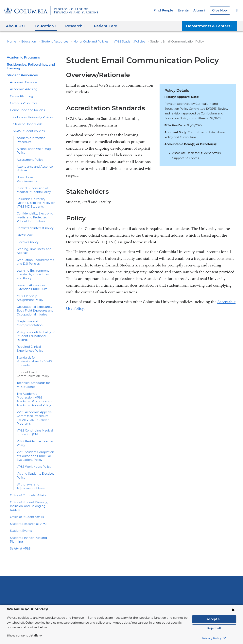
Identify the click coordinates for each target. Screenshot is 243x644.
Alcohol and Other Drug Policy (36, 149)
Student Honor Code (26, 124)
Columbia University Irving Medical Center (68, 558)
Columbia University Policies (31, 117)
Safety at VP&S (20, 518)
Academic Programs (22, 57)
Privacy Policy (214, 638)
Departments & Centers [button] (212, 26)
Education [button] (44, 26)
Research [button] (72, 26)
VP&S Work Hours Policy (33, 444)
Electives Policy (27, 234)
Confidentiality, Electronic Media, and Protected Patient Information (35, 210)
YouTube (201, 592)
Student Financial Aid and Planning (32, 511)
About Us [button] (16, 26)
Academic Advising (22, 89)
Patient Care (101, 26)
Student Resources (50, 42)
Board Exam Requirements (34, 174)
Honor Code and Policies (83, 42)
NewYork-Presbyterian (121, 560)
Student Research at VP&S (27, 497)
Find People (167, 10)
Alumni (201, 10)
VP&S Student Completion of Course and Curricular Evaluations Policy (35, 433)
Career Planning (20, 96)
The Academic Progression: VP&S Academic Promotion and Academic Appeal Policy (35, 382)
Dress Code (24, 228)
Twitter (188, 592)
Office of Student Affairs (25, 490)
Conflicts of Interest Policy (33, 221)
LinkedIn (213, 592)
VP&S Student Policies (119, 42)
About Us (20, 581)
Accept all (214, 619)
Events (185, 10)
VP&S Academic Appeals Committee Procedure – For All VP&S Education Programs (36, 397)
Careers (54, 603)
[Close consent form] (233, 610)
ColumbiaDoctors (178, 558)
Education (26, 42)
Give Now (220, 10)
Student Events (20, 504)
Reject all (214, 628)
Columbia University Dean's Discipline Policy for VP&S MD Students (36, 195)
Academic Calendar (23, 82)
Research (20, 596)
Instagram (226, 592)
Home (11, 42)
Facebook (176, 592)
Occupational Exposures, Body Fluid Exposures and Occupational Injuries (33, 303)
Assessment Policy (29, 156)
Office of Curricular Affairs (26, 472)
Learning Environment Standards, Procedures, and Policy (35, 267)
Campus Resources (23, 103)
